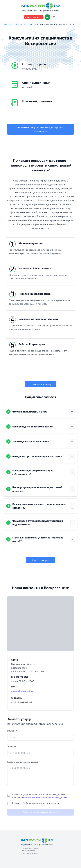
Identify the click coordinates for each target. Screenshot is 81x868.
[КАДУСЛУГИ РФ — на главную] (41, 6)
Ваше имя (12, 731)
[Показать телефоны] (47, 17)
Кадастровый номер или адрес (23, 762)
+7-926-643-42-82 (22, 702)
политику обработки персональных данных (45, 797)
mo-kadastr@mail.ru (22, 691)
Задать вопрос (40, 560)
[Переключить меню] (54, 17)
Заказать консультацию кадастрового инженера (41, 129)
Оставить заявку (41, 384)
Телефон (12, 746)
